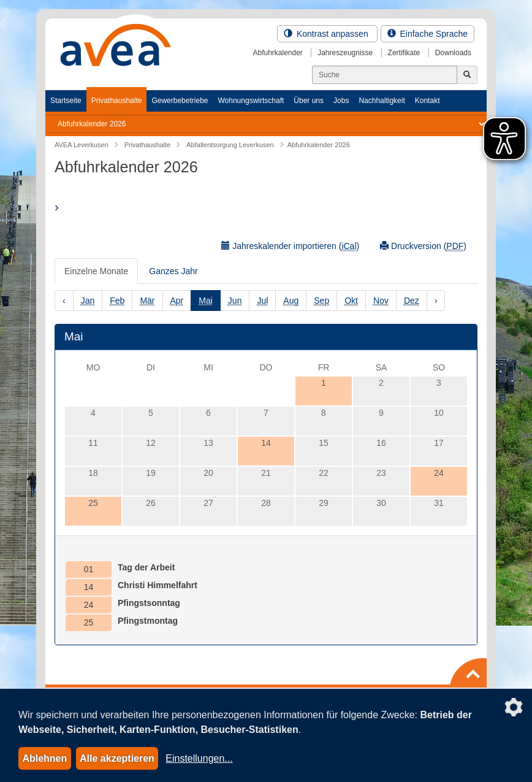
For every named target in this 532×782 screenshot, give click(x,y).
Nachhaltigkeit (382, 101)
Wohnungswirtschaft (251, 101)
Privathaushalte (117, 101)
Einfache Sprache (427, 34)
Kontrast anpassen (327, 34)
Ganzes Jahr (173, 271)
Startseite (66, 101)
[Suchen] (385, 75)
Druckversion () (423, 246)
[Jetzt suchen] (467, 75)
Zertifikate (404, 53)
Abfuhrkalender (277, 53)
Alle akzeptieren (117, 758)
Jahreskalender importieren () (290, 246)
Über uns (309, 101)
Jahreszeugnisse (345, 53)
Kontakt (427, 101)
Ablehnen (44, 758)
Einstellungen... (199, 758)
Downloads (453, 53)
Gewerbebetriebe (180, 101)
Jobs (341, 101)
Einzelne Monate (96, 271)
